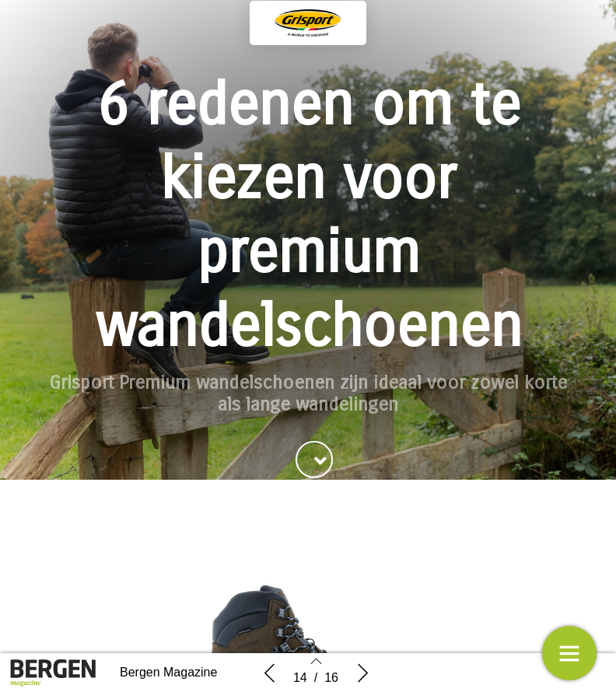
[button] (314, 460)
